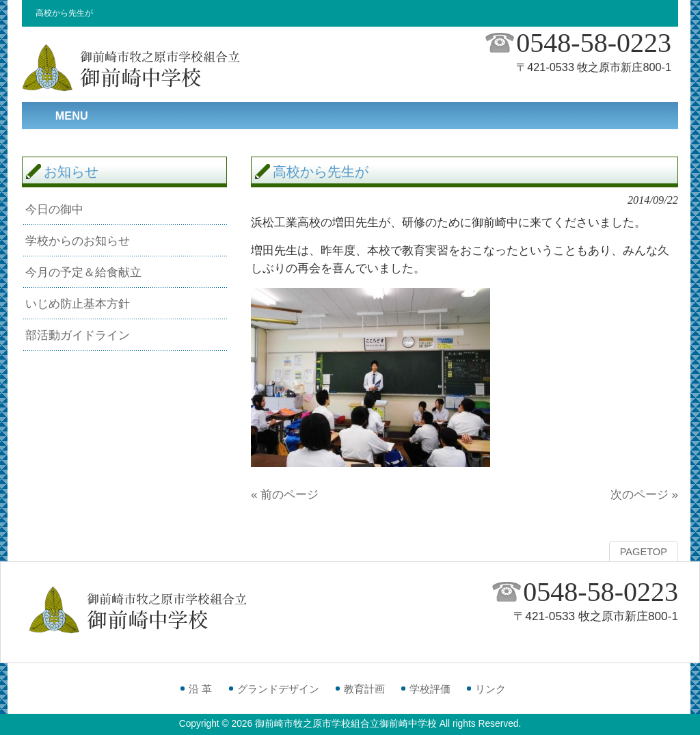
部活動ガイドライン (78, 335)
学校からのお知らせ (78, 241)
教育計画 (364, 689)
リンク (490, 689)
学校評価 (430, 689)
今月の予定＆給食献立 (83, 272)
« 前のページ (285, 494)
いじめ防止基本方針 (78, 304)
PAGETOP (644, 552)
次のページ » (644, 494)
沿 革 (200, 689)
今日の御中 (54, 209)
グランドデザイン (278, 689)
